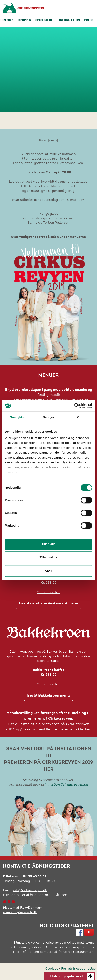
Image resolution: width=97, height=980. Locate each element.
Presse (90, 20)
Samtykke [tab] (17, 417)
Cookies (52, 968)
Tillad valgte (48, 557)
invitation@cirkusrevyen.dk (66, 784)
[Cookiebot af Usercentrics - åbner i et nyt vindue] (74, 406)
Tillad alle (48, 544)
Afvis (49, 571)
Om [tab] (80, 417)
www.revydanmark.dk (20, 912)
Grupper (24, 20)
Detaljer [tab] (48, 417)
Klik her (61, 895)
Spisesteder (45, 20)
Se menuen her (49, 592)
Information (69, 20)
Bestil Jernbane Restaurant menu (49, 604)
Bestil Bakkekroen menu (48, 696)
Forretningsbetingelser (79, 968)
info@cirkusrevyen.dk (30, 890)
